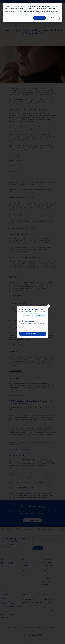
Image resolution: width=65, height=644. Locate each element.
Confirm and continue (32, 334)
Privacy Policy (52, 8)
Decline (53, 18)
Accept (40, 18)
